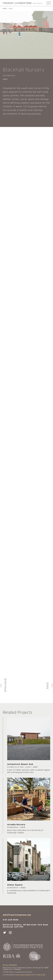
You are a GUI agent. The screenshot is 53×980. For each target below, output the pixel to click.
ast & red (42, 975)
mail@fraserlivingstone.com (17, 915)
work (5, 8)
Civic (11, 8)
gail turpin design (24, 975)
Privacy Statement (10, 965)
